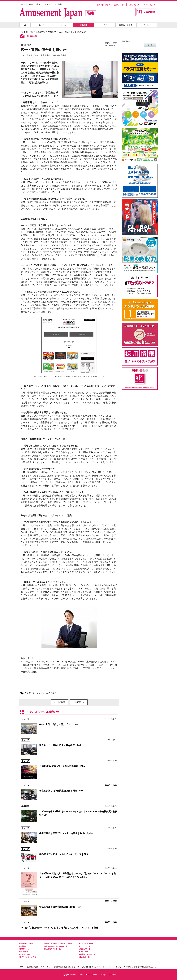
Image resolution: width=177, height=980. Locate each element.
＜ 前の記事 (59, 702)
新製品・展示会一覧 (87, 954)
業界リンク (134, 5)
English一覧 (84, 957)
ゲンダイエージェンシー (36, 693)
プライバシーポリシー (29, 957)
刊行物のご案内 (104, 5)
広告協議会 (52, 693)
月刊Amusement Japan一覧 (56, 946)
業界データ (119, 5)
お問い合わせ (149, 5)
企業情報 (24, 952)
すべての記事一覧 (86, 944)
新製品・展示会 (126, 25)
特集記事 (84, 25)
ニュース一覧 (84, 946)
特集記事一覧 (84, 949)
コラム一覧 (84, 952)
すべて (41, 25)
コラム (105, 25)
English (147, 25)
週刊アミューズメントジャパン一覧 (58, 944)
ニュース (62, 25)
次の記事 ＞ (79, 702)
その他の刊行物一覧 (52, 949)
